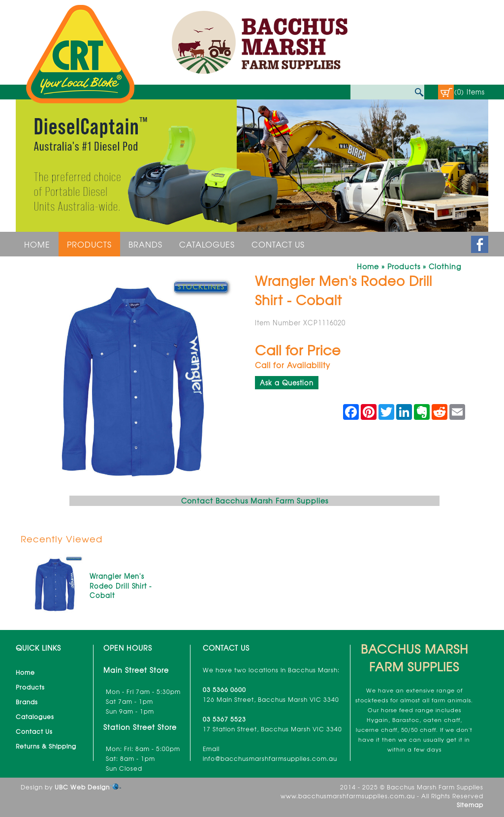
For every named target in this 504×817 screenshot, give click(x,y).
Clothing (445, 266)
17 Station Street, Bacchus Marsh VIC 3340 (272, 729)
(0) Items (470, 92)
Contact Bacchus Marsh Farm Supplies (255, 501)
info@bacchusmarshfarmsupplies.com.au (270, 758)
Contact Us (278, 244)
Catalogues (207, 244)
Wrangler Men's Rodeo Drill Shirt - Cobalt (121, 586)
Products (89, 244)
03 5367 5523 (224, 719)
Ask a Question (287, 383)
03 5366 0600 (224, 690)
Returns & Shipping (46, 746)
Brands (145, 244)
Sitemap (470, 805)
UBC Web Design (82, 787)
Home (37, 244)
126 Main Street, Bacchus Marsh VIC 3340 (271, 699)
